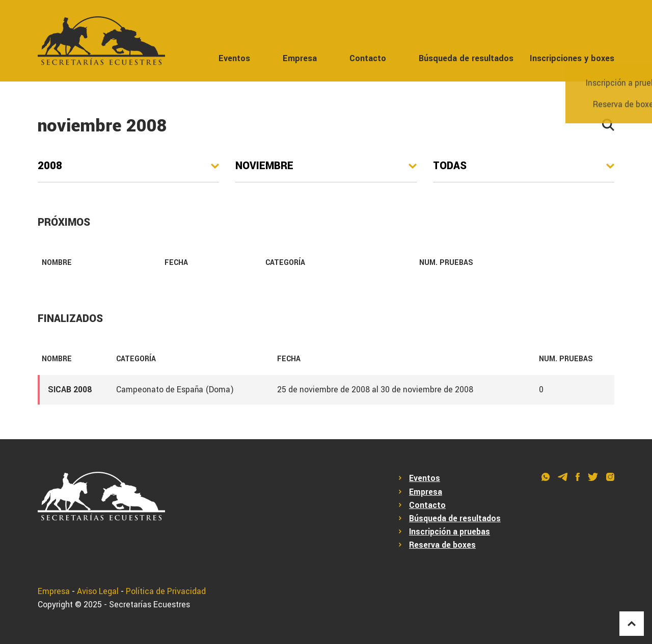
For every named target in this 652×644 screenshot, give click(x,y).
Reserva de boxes (442, 545)
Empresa (300, 58)
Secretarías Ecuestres (150, 605)
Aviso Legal (98, 592)
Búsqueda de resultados (466, 58)
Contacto (368, 58)
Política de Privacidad (166, 592)
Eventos (234, 58)
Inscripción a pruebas (450, 532)
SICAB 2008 (70, 390)
